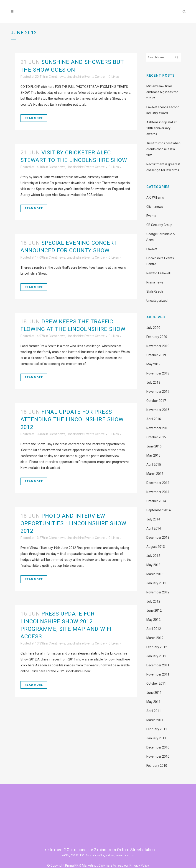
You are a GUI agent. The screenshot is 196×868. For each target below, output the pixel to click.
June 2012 (154, 611)
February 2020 (157, 337)
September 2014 (159, 510)
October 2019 (156, 355)
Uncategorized (157, 301)
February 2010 (157, 766)
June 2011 (154, 693)
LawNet (152, 249)
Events (151, 216)
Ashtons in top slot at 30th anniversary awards (162, 128)
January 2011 (156, 738)
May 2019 (153, 364)
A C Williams (155, 198)
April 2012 (154, 629)
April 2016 (154, 419)
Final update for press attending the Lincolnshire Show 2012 (72, 419)
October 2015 (156, 437)
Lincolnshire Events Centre (86, 77)
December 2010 (158, 747)
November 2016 (158, 410)
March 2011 (155, 720)
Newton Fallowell (158, 273)
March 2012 (155, 638)
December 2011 (158, 665)
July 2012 (153, 601)
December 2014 (158, 483)
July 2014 (153, 519)
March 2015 (155, 474)
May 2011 (153, 702)
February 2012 (157, 647)
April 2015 (154, 465)
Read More (34, 118)
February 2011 (157, 729)
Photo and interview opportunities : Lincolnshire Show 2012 (73, 523)
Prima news (155, 282)
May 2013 (153, 565)
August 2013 (156, 547)
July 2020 (153, 328)
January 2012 (156, 656)
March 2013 (155, 574)
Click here (106, 865)
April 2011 (154, 711)
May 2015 (153, 455)
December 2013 (158, 538)
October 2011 (156, 683)
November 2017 (158, 392)
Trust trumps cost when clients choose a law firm (163, 149)
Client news (57, 77)
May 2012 (153, 620)
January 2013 (156, 583)
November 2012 (158, 592)
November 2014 (158, 492)
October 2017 (156, 401)
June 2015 (154, 446)
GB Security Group (159, 225)
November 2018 (158, 373)
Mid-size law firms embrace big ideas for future (162, 92)
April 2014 (154, 528)
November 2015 (158, 428)
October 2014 (156, 501)
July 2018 (153, 382)
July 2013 (153, 556)
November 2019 (158, 346)
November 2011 (158, 674)
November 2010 (158, 756)
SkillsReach (155, 291)
